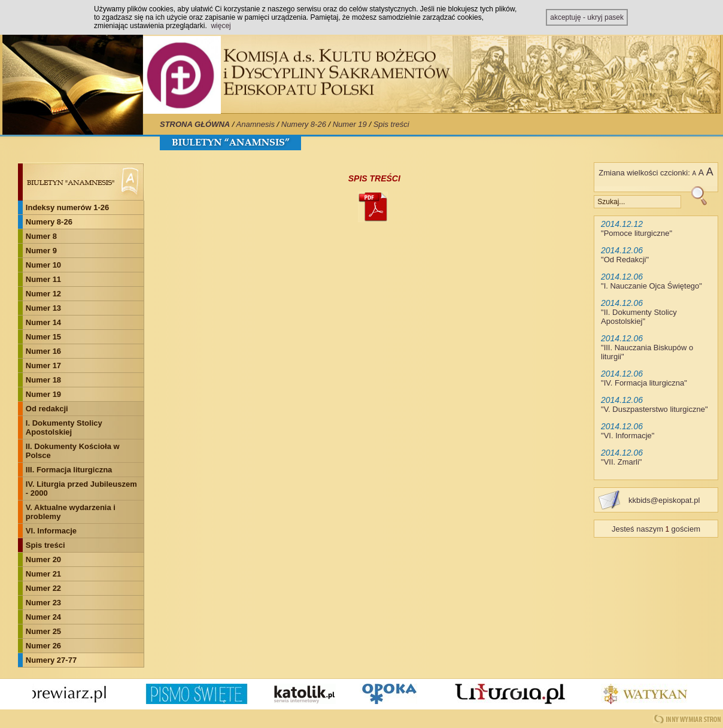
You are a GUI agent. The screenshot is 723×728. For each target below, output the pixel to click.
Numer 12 (43, 294)
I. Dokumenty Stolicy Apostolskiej (64, 427)
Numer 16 (43, 351)
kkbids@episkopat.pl (664, 500)
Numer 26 (43, 646)
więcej (221, 26)
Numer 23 (43, 603)
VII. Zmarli (622, 462)
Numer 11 (43, 279)
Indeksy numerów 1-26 (67, 207)
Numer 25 (43, 631)
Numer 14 (43, 322)
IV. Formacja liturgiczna (644, 383)
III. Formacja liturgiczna (69, 470)
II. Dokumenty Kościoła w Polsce (73, 451)
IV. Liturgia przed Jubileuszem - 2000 (81, 489)
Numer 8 (41, 236)
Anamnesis (256, 124)
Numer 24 (43, 617)
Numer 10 (43, 265)
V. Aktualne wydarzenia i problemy (71, 512)
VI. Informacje (51, 531)
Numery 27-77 (51, 660)
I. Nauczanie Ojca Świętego (652, 286)
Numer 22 (43, 588)
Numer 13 (43, 308)
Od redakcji (47, 409)
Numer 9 (41, 251)
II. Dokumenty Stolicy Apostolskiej (639, 317)
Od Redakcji (625, 260)
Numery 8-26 (304, 124)
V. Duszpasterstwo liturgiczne (654, 409)
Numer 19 (350, 124)
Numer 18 (43, 380)
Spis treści (391, 124)
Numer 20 (43, 559)
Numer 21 (43, 574)
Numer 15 (43, 337)
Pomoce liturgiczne (637, 233)
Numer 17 (43, 365)
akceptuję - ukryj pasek (587, 17)
